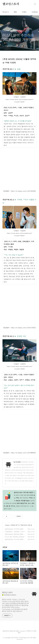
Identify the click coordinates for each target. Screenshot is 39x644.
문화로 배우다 (15, 525)
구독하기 (29, 631)
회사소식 (6, 12)
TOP (37, 629)
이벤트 (24, 12)
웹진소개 (13, 631)
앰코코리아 (6, 631)
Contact (23, 631)
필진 (18, 631)
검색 (30, 4)
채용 (15, 12)
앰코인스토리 (11, 4)
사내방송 (35, 12)
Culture (7, 525)
